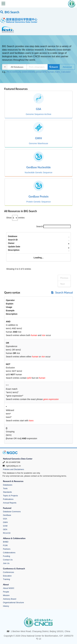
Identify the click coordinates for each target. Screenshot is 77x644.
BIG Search (10, 12)
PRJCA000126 (14, 72)
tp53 (38, 72)
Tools (5, 488)
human (51, 72)
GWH (5, 522)
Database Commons (12, 512)
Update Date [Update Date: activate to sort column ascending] (14, 247)
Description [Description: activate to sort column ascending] (14, 250)
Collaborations (9, 553)
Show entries (15, 218)
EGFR (43, 72)
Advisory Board (10, 599)
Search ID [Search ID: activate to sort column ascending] (13, 240)
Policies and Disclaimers (14, 469)
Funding (6, 556)
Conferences (9, 572)
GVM (5, 526)
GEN (5, 529)
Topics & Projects (10, 496)
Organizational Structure (13, 602)
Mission (6, 595)
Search (54, 67)
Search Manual (62, 292)
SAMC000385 (28, 72)
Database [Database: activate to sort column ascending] (13, 236)
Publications (8, 499)
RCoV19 (7, 533)
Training (6, 579)
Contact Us (8, 560)
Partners (7, 549)
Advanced (67, 67)
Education (7, 576)
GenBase (7, 515)
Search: (53, 226)
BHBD (6, 542)
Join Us (6, 563)
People (6, 592)
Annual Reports (10, 503)
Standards (7, 492)
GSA (5, 519)
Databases (8, 485)
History (6, 606)
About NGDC (9, 588)
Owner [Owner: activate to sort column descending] (11, 243)
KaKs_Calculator (63, 72)
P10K (5, 545)
